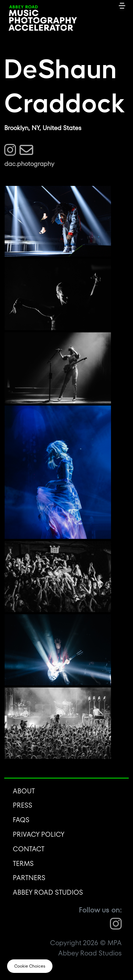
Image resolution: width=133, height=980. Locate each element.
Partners (29, 878)
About (24, 791)
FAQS (21, 820)
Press (23, 805)
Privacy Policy (39, 834)
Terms (23, 864)
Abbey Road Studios (48, 892)
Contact (29, 849)
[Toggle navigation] (122, 5)
